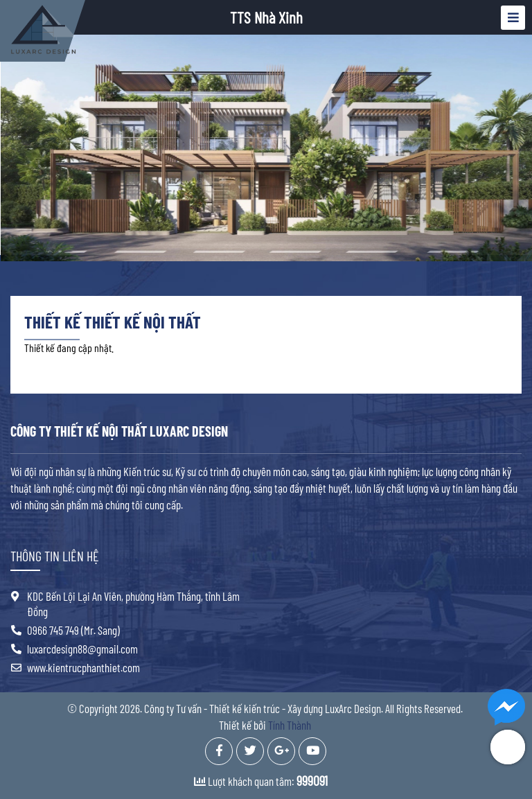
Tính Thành (290, 725)
